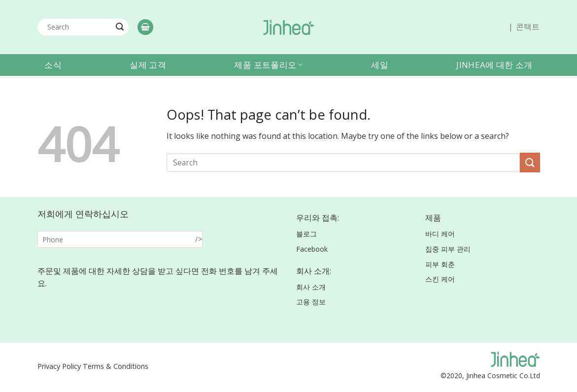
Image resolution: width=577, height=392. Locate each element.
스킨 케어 (440, 279)
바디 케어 (440, 234)
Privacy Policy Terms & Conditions (93, 366)
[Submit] (120, 27)
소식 (53, 65)
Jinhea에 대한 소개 (494, 65)
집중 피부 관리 (448, 249)
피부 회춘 (440, 264)
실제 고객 (148, 65)
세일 (380, 65)
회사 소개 (311, 287)
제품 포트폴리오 (268, 65)
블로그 (306, 234)
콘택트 (528, 27)
